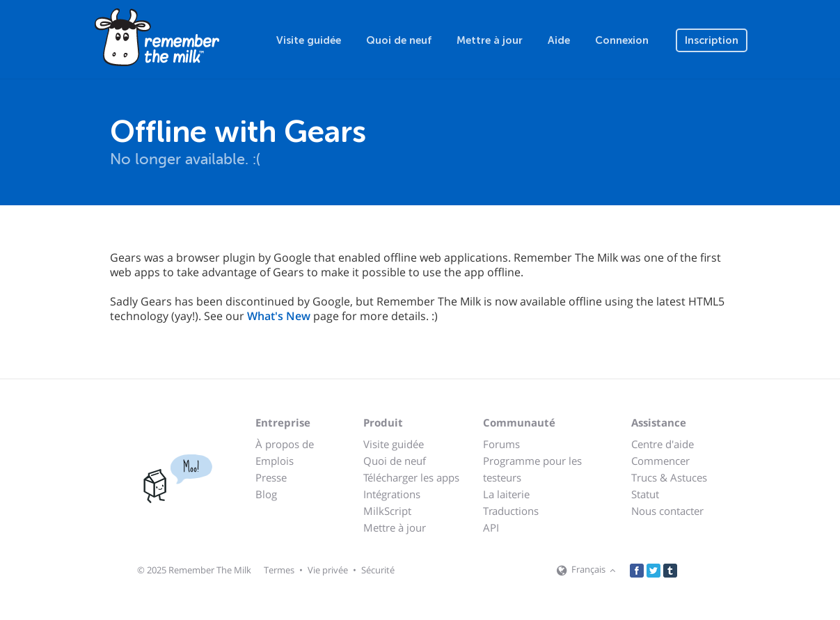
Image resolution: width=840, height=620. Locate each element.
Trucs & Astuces (669, 477)
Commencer (660, 461)
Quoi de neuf (399, 40)
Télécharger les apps (411, 477)
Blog (266, 494)
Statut (645, 494)
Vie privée (328, 570)
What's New (279, 316)
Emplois (275, 461)
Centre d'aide (663, 444)
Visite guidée (309, 40)
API (491, 527)
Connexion (622, 40)
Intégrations (392, 494)
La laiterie (506, 494)
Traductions (511, 511)
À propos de (285, 444)
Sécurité (378, 570)
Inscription (712, 40)
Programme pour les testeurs (532, 469)
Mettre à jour (490, 40)
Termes (279, 570)
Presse (271, 477)
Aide (559, 40)
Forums (501, 444)
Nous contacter (667, 511)
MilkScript (387, 511)
